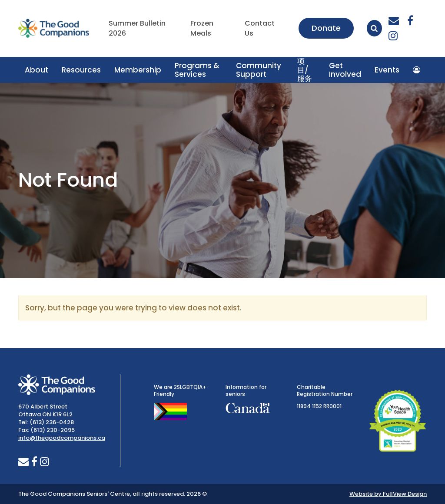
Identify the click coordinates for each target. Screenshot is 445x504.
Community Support (259, 70)
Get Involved (345, 70)
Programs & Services (197, 70)
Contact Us (260, 28)
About (37, 70)
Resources (81, 70)
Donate (326, 28)
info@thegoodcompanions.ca (62, 438)
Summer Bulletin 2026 (137, 28)
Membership (138, 70)
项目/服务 (305, 70)
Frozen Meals (202, 28)
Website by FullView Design (388, 494)
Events (387, 70)
